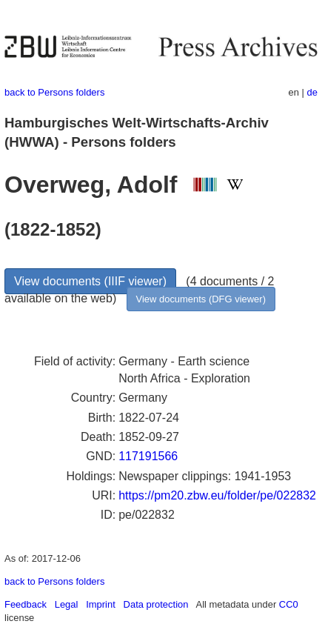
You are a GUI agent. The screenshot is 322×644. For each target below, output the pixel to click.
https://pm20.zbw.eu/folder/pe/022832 (217, 495)
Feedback (26, 604)
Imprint (101, 604)
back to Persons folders (54, 92)
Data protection (156, 604)
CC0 (289, 604)
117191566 (148, 456)
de (312, 92)
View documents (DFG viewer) (201, 299)
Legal (67, 604)
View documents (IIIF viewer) (90, 281)
